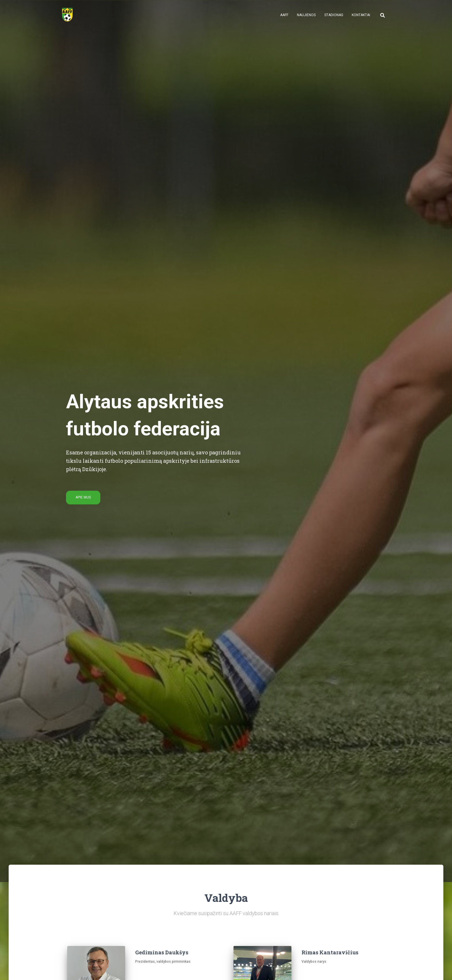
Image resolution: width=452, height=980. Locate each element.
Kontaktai (361, 15)
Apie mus (83, 497)
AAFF (284, 15)
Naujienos (306, 15)
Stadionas (334, 15)
